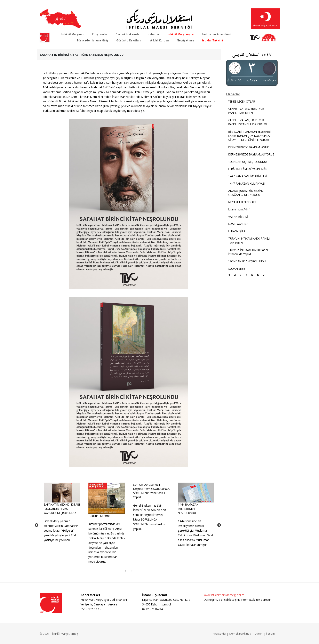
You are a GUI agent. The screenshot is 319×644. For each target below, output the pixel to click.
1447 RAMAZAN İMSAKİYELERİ (248, 176)
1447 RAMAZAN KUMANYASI (247, 183)
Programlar (100, 34)
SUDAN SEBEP (237, 269)
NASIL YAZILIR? (238, 224)
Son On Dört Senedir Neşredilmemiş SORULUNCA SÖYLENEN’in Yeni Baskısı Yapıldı (151, 491)
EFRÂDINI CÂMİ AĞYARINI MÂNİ (248, 169)
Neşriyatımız (185, 40)
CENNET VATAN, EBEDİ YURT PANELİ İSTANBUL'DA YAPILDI (248, 122)
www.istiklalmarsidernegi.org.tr (224, 595)
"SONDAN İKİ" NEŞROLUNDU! (247, 261)
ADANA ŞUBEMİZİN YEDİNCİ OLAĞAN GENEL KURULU (246, 193)
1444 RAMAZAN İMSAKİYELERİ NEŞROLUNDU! (188, 509)
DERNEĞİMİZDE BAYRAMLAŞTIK (249, 147)
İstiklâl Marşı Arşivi (181, 34)
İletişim (270, 634)
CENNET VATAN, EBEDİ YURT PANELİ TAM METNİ (247, 111)
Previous (37, 525)
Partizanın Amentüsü (216, 34)
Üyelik (259, 634)
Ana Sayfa (219, 634)
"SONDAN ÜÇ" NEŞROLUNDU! (248, 162)
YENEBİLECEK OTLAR (242, 101)
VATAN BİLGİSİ (238, 217)
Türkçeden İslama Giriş (92, 40)
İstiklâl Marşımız (73, 34)
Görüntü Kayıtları (129, 40)
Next (219, 525)
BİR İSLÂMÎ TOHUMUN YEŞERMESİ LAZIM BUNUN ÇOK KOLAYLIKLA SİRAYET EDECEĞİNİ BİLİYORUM (250, 136)
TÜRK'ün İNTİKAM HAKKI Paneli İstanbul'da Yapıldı (248, 252)
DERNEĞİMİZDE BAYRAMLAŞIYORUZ (251, 154)
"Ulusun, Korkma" (100, 516)
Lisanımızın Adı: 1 (240, 209)
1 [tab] (126, 571)
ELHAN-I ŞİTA (237, 231)
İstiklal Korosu (159, 40)
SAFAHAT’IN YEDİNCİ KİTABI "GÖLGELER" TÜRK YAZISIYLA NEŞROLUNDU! (62, 509)
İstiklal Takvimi (213, 40)
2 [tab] (132, 571)
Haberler (153, 34)
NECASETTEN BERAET (242, 202)
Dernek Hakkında (127, 34)
